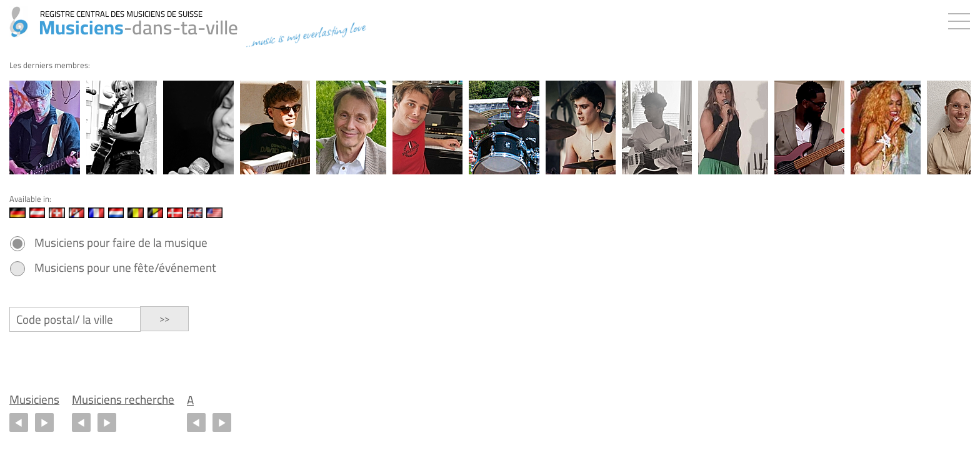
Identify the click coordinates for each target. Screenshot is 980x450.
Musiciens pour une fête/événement (125, 268)
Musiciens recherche (123, 400)
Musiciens (34, 400)
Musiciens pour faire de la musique (121, 243)
